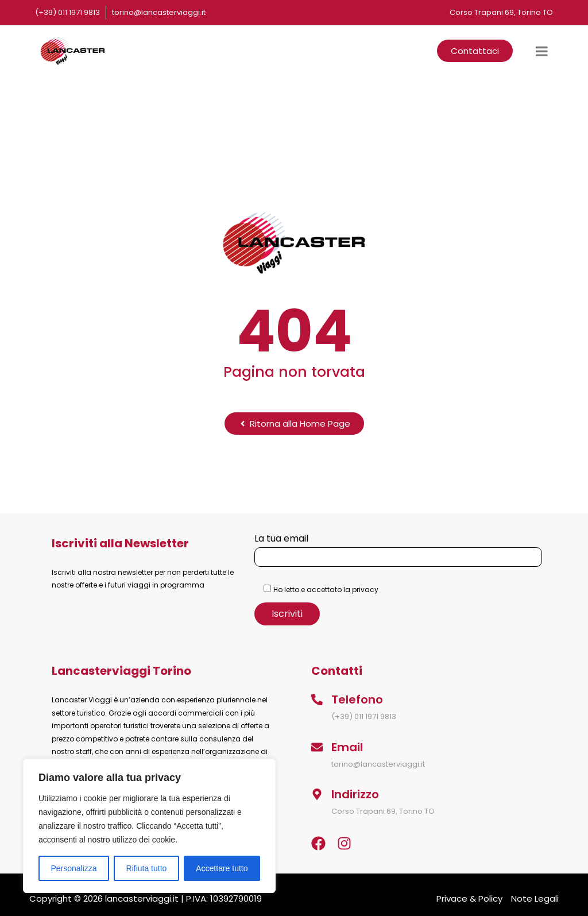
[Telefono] (317, 699)
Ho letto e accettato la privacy (326, 590)
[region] (149, 826)
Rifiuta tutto (147, 868)
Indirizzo (355, 794)
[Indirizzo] (317, 794)
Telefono (357, 699)
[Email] (317, 747)
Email (347, 747)
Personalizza (73, 868)
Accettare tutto (222, 868)
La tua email (398, 548)
